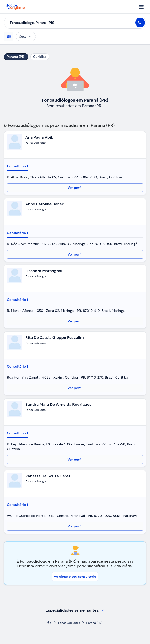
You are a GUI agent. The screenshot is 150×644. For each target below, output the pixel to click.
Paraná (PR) (16, 57)
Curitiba (40, 57)
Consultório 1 (18, 166)
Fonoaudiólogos (69, 623)
